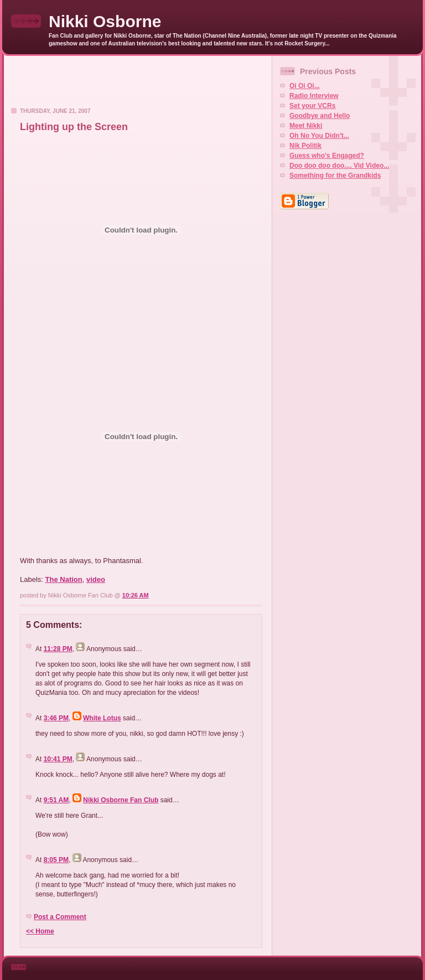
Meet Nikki (306, 126)
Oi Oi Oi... (305, 86)
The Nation (64, 579)
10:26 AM (136, 595)
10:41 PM (58, 759)
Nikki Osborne (105, 21)
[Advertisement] (138, 85)
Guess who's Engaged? (327, 156)
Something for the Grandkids (335, 176)
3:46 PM (56, 718)
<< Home (40, 931)
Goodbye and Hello (320, 116)
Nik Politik (305, 146)
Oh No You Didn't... (319, 136)
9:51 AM (56, 800)
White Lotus (102, 718)
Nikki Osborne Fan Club (121, 800)
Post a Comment (60, 917)
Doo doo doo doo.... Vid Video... (339, 166)
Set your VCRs (312, 106)
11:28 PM (58, 649)
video (96, 579)
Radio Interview (314, 96)
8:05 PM (56, 860)
